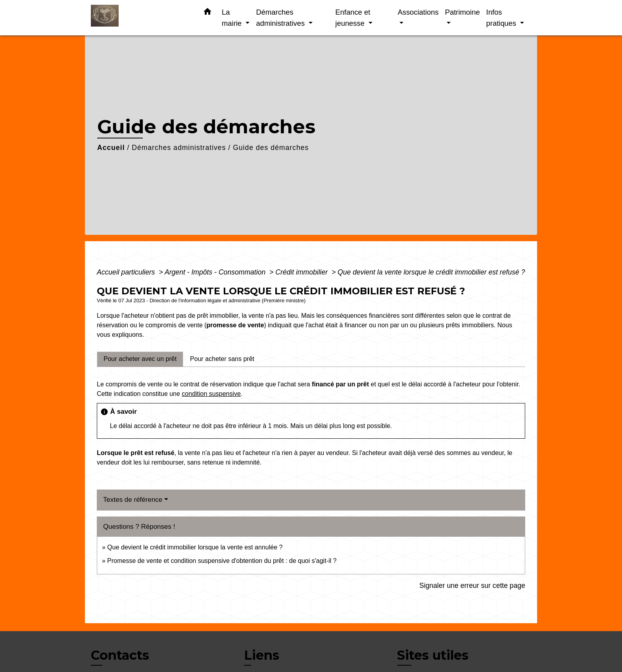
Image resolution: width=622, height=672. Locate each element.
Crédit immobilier (302, 272)
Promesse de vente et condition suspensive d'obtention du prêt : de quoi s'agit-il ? (222, 561)
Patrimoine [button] (463, 12)
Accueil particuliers (127, 272)
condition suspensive (211, 394)
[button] (207, 13)
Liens (262, 655)
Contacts (120, 655)
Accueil (111, 148)
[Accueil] (140, 18)
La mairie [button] (233, 18)
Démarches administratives (179, 148)
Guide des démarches (271, 148)
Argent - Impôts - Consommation (216, 272)
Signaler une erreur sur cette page (472, 586)
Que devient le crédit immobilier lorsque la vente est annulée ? (195, 547)
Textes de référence (133, 500)
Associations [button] (418, 12)
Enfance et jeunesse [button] (353, 18)
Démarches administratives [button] (281, 18)
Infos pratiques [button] (502, 18)
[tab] (140, 359)
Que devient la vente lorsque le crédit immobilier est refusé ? (431, 272)
